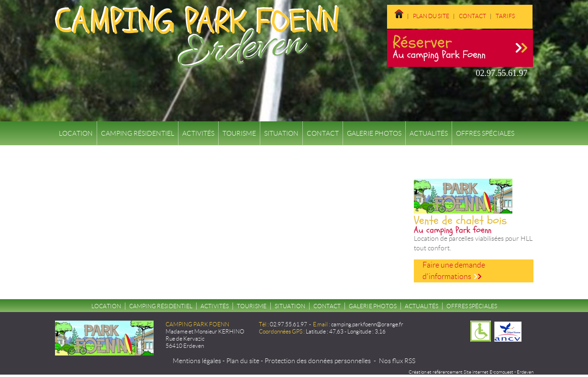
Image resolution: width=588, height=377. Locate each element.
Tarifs (505, 16)
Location (76, 133)
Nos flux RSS (397, 361)
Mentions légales (197, 361)
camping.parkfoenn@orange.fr (367, 324)
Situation (281, 133)
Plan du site (431, 16)
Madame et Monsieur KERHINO (205, 331)
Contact (472, 16)
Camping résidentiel (138, 133)
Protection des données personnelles (318, 361)
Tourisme (239, 133)
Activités (198, 133)
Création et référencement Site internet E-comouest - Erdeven (471, 372)
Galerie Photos (374, 133)
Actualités (429, 133)
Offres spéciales (485, 133)
